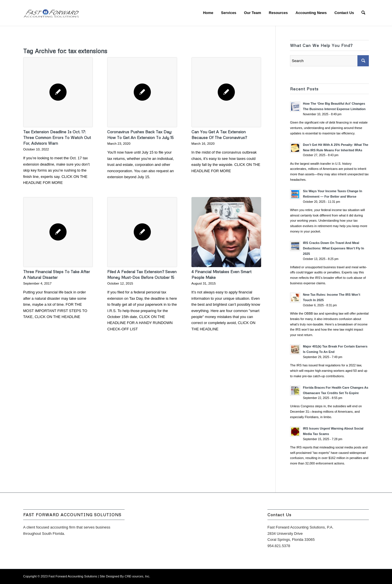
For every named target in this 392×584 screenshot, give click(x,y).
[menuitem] (208, 13)
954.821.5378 (279, 546)
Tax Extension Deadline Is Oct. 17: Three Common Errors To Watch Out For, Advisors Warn (57, 137)
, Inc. (137, 576)
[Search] (363, 13)
